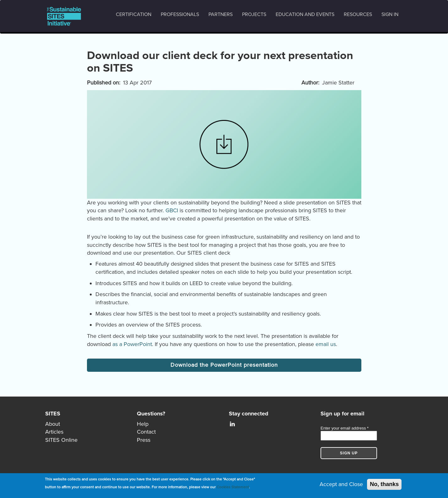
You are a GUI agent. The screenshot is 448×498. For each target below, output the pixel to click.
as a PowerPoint (132, 344)
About (53, 424)
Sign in (390, 14)
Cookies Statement (233, 487)
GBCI (172, 210)
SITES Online (61, 440)
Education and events (305, 14)
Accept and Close (341, 484)
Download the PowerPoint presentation (224, 365)
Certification (134, 14)
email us (326, 344)
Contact (146, 432)
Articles (54, 432)
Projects (254, 14)
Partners (221, 14)
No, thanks (384, 484)
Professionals (180, 14)
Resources (358, 14)
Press (144, 440)
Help (143, 424)
